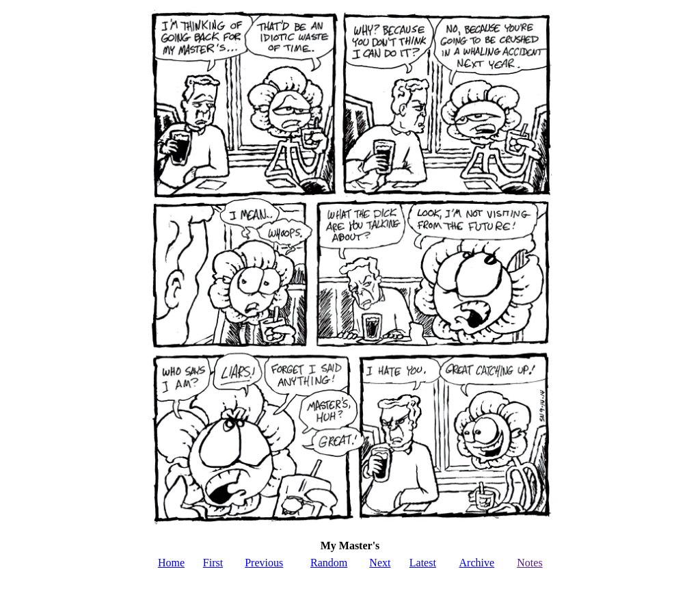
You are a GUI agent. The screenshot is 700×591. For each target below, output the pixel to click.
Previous (264, 563)
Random (329, 563)
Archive (477, 563)
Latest (423, 563)
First (213, 563)
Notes (529, 563)
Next (380, 563)
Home (171, 563)
